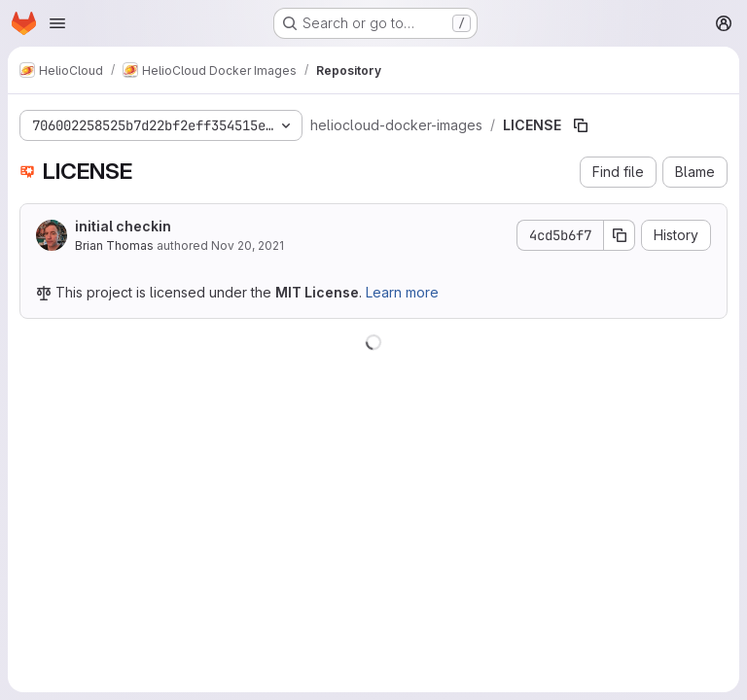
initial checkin (123, 226)
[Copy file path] (581, 125)
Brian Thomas (114, 245)
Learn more (402, 292)
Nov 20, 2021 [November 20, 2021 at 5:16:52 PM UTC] (248, 245)
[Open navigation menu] (57, 23)
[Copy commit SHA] (620, 235)
